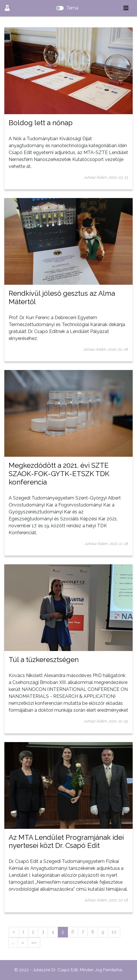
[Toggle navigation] (126, 8)
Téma (72, 8)
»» (34, 943)
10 (114, 932)
